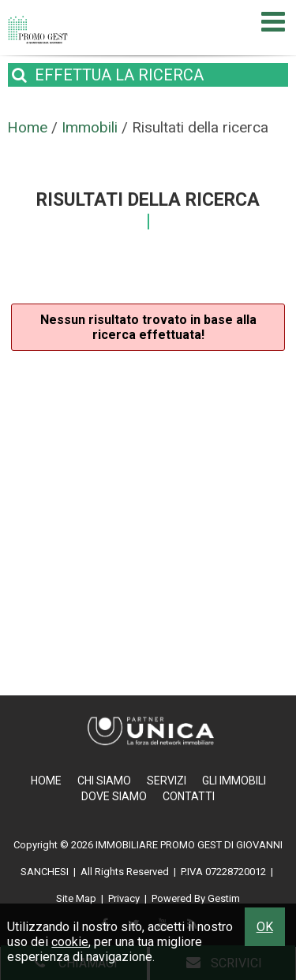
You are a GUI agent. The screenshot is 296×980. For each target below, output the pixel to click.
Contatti (189, 796)
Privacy (124, 898)
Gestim (224, 898)
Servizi (167, 781)
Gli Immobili (234, 781)
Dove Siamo (114, 796)
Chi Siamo (104, 781)
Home (46, 781)
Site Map (76, 898)
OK (265, 927)
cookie (70, 942)
